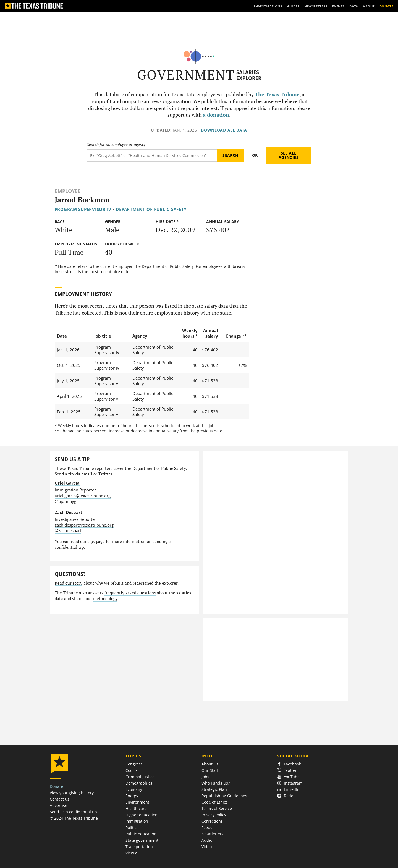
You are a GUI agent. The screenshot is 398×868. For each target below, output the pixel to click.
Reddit (287, 796)
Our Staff (210, 770)
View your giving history (72, 793)
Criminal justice (140, 777)
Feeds (207, 828)
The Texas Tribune (277, 94)
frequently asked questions (130, 593)
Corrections (212, 821)
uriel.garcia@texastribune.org (83, 496)
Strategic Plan (214, 789)
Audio (207, 840)
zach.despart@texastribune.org (84, 525)
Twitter (287, 770)
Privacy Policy (214, 815)
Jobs (205, 777)
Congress (134, 764)
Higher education (142, 815)
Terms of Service (217, 808)
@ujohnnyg (66, 501)
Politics (132, 828)
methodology (105, 599)
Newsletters (213, 834)
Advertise (58, 805)
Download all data (224, 130)
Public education (141, 834)
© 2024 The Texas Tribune (74, 818)
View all (133, 853)
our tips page (92, 541)
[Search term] (152, 155)
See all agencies (289, 155)
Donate (56, 786)
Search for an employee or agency (116, 145)
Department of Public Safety (151, 209)
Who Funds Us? (216, 783)
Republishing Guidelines (224, 796)
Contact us (60, 799)
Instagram (290, 783)
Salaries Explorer (249, 75)
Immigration (137, 821)
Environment (137, 802)
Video (207, 847)
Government (186, 75)
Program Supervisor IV (83, 209)
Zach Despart (69, 512)
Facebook (289, 764)
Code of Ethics (215, 802)
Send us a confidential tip (73, 812)
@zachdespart (68, 530)
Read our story (69, 583)
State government (142, 840)
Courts (132, 770)
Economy (134, 789)
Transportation (139, 847)
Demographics (139, 783)
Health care (136, 808)
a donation (216, 115)
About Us (210, 764)
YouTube (288, 777)
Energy (132, 796)
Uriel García (67, 483)
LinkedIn (288, 789)
